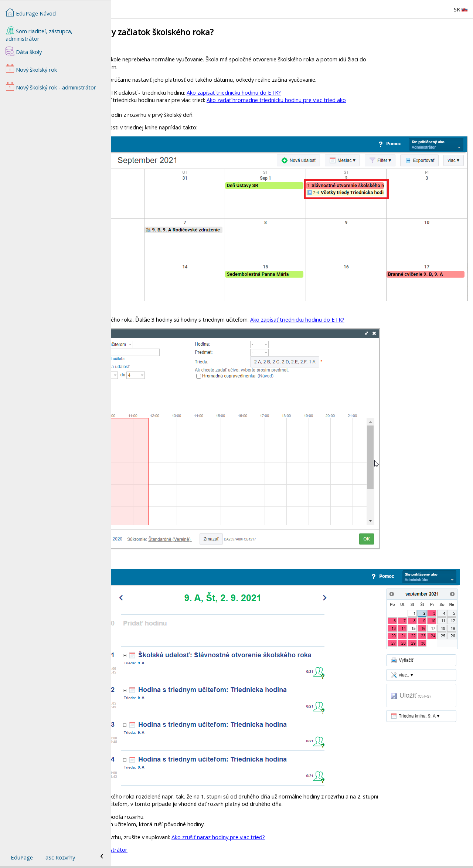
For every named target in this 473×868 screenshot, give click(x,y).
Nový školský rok (31, 69)
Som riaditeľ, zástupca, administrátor (39, 34)
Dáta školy (24, 51)
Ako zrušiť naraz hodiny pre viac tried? (329, 837)
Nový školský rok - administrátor (198, 850)
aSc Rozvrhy (60, 857)
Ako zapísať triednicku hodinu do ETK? (345, 92)
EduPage (22, 857)
